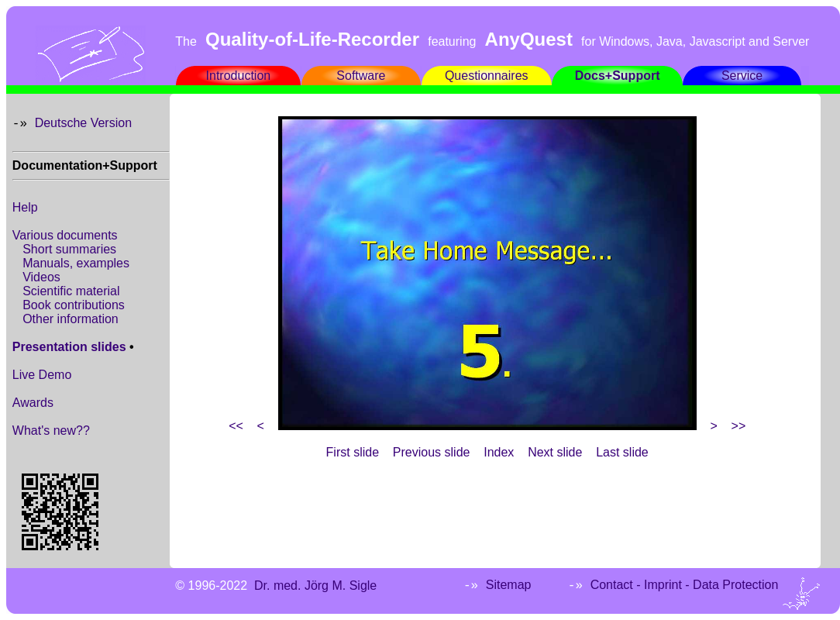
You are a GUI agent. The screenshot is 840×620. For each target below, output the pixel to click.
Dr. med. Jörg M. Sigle (315, 586)
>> (739, 426)
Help (25, 207)
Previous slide (432, 452)
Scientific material (71, 291)
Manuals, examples (76, 263)
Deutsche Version (83, 123)
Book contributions (74, 305)
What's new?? (51, 431)
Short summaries (69, 249)
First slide (353, 452)
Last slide (622, 452)
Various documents (65, 235)
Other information (71, 319)
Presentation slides (69, 347)
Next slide (555, 452)
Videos (41, 277)
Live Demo (42, 375)
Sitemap (509, 585)
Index (499, 452)
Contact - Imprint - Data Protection (685, 585)
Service (742, 76)
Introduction (239, 76)
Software (361, 76)
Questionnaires (487, 76)
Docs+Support (618, 76)
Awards (33, 403)
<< (236, 426)
